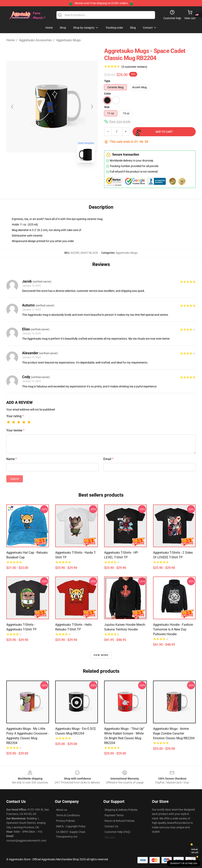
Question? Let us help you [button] (184, 863)
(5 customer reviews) (134, 67)
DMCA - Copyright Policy (71, 826)
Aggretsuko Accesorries (35, 40)
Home (10, 40)
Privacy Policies (65, 821)
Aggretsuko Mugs (68, 40)
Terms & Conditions (68, 815)
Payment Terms (114, 815)
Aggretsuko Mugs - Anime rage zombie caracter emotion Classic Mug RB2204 (174, 733)
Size (107, 107)
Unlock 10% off (195, 851)
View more (101, 655)
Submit (15, 479)
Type (107, 81)
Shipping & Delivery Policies (121, 810)
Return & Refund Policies (120, 821)
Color (108, 94)
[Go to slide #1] (42, 175)
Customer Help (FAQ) (117, 832)
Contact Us (111, 826)
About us (62, 810)
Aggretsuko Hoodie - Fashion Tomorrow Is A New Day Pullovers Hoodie (173, 629)
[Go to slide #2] (62, 175)
